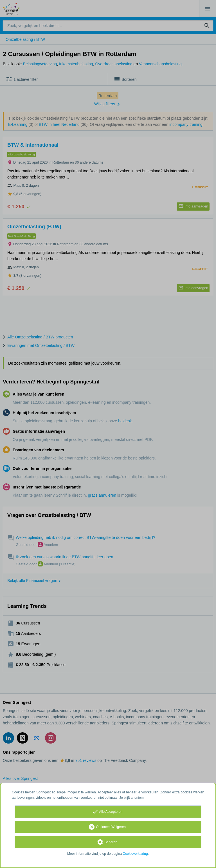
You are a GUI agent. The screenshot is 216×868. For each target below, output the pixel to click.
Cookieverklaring (135, 854)
